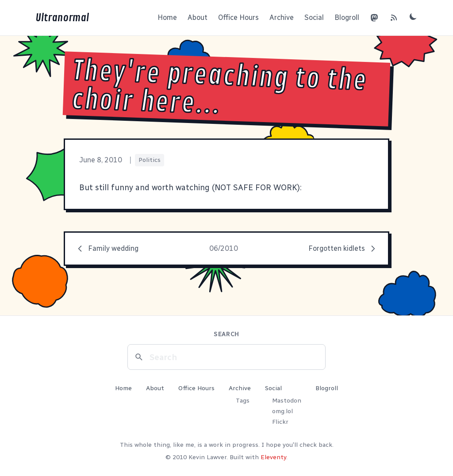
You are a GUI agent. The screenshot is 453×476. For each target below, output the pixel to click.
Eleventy (273, 457)
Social (314, 17)
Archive (282, 17)
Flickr (280, 422)
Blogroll (347, 17)
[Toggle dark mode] (413, 16)
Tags (243, 401)
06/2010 (224, 248)
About (198, 17)
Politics (150, 160)
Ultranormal (62, 18)
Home (167, 17)
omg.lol (282, 411)
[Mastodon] (374, 18)
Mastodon (287, 401)
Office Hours (238, 17)
